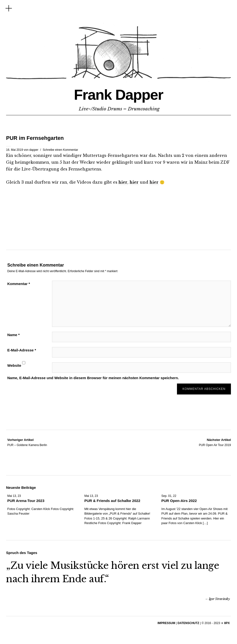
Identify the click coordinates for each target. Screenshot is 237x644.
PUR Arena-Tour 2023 (26, 500)
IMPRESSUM (166, 623)
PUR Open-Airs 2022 (179, 500)
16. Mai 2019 (14, 150)
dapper (34, 150)
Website (14, 365)
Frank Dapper (118, 94)
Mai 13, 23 (14, 496)
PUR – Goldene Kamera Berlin (27, 442)
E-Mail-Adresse (22, 350)
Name (13, 335)
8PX (227, 623)
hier (123, 182)
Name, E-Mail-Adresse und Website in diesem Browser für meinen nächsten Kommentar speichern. (93, 378)
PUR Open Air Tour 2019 (215, 442)
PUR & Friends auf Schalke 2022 (112, 500)
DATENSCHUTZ (189, 623)
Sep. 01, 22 (169, 496)
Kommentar (19, 284)
